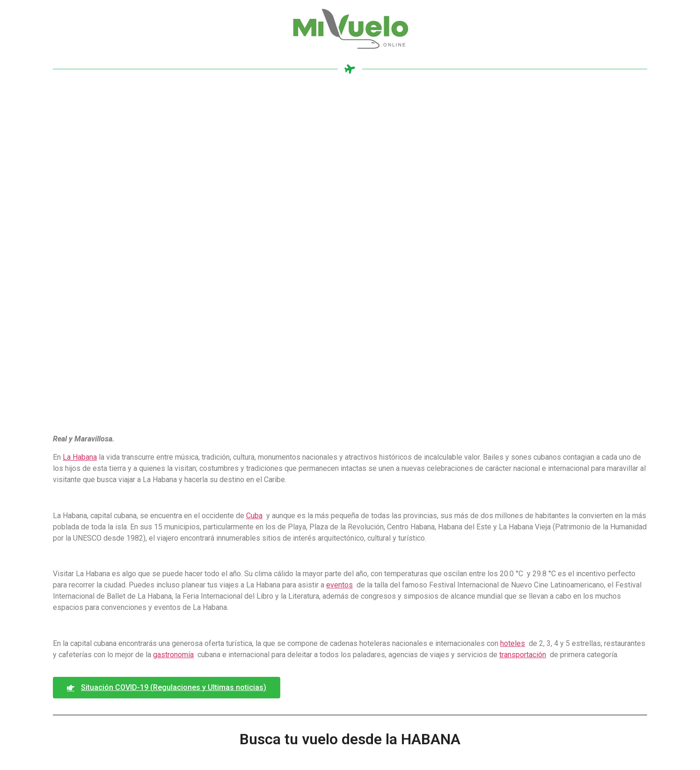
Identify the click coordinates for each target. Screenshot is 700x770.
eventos (339, 585)
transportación (523, 655)
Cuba (254, 516)
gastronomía (173, 655)
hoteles (513, 643)
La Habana (80, 457)
